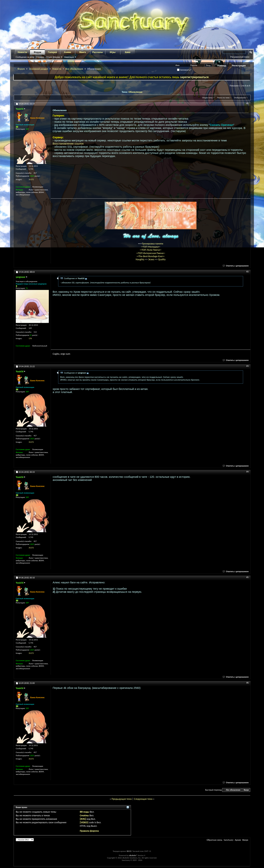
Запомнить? (184, 70)
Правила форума (89, 831)
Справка (40, 57)
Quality (162, 259)
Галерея (52, 52)
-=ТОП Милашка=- (151, 247)
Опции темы (207, 98)
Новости (22, 52)
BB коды (84, 812)
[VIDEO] (84, 822)
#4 (247, 472)
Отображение (240, 98)
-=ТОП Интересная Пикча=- (151, 253)
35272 (31, 179)
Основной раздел (39, 69)
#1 (247, 103)
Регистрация (239, 66)
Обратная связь (214, 840)
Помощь (222, 66)
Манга (83, 52)
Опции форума (53, 57)
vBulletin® (133, 855)
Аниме (68, 52)
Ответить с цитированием (236, 266)
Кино (128, 52)
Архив (238, 840)
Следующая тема (143, 799)
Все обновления (74, 69)
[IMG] (83, 819)
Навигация (69, 57)
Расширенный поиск (240, 57)
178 (30, 338)
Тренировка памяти (153, 244)
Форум (37, 52)
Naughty (140, 259)
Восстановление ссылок (68, 144)
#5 (247, 577)
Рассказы (98, 52)
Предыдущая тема (122, 799)
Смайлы (84, 815)
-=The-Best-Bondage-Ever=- (151, 256)
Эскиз (152, 259)
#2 (247, 272)
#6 (247, 683)
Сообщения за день (25, 57)
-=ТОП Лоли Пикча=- (151, 250)
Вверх (246, 790)
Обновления (135, 92)
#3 (247, 366)
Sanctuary (228, 840)
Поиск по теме (223, 98)
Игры (113, 52)
